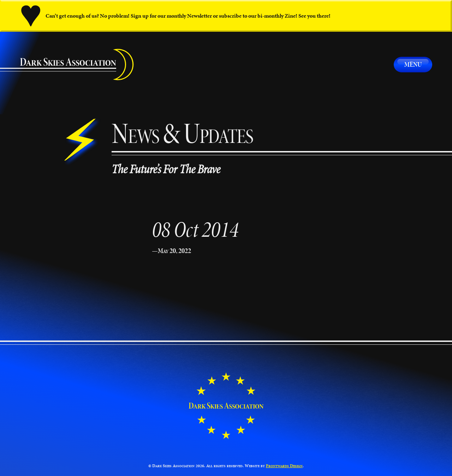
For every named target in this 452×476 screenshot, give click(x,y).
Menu (413, 64)
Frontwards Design (284, 466)
